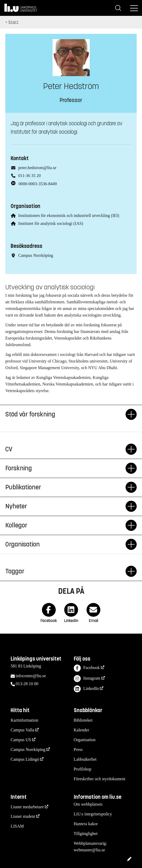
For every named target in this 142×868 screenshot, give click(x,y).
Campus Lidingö (25, 759)
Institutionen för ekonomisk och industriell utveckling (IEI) (69, 215)
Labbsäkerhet (85, 759)
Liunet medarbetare (27, 807)
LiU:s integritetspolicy (93, 814)
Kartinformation (24, 720)
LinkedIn (86, 689)
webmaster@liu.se (89, 850)
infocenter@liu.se (31, 676)
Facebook (87, 668)
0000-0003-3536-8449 (38, 184)
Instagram (87, 679)
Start (14, 22)
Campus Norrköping (28, 749)
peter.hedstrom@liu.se (37, 168)
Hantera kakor (86, 824)
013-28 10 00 (27, 684)
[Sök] (118, 8)
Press (78, 749)
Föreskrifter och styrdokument (100, 779)
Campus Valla (22, 730)
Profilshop (83, 769)
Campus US (21, 740)
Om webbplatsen (88, 804)
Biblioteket (83, 720)
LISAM (17, 826)
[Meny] (134, 8)
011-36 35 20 (30, 176)
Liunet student (23, 816)
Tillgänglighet (86, 834)
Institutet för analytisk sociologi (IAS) (51, 223)
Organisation (85, 740)
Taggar (65, 571)
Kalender (82, 730)
